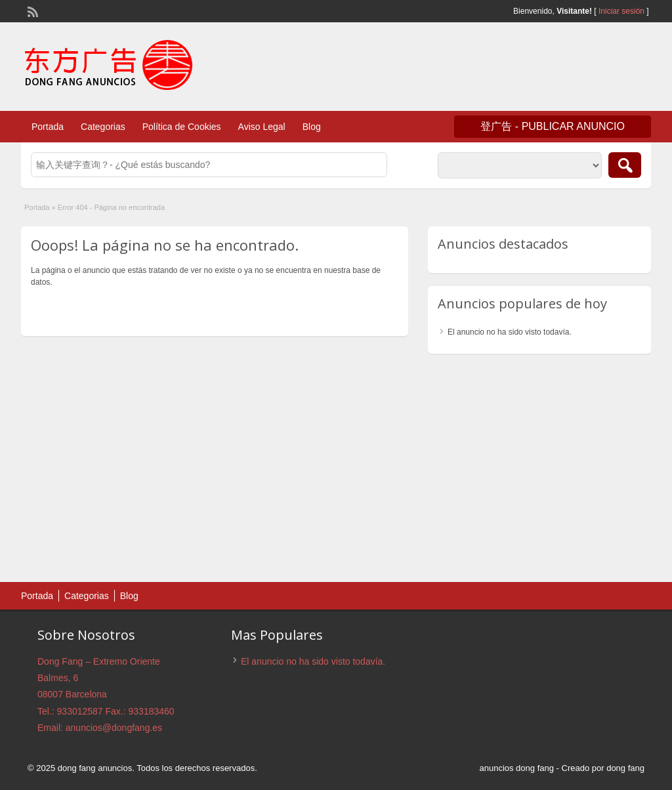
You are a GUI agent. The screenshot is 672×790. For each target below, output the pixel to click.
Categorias (103, 127)
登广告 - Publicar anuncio (553, 126)
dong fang (625, 768)
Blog (312, 127)
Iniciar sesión (621, 11)
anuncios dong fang (516, 768)
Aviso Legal (262, 127)
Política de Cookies (182, 127)
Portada (48, 127)
